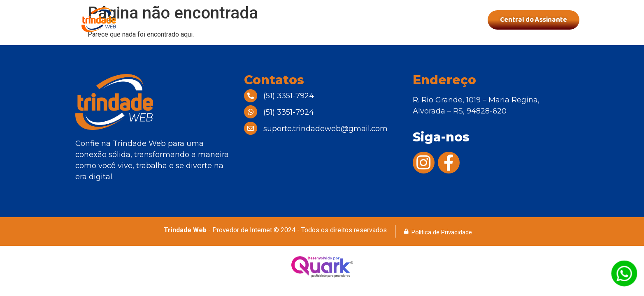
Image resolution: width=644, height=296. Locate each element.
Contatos (442, 20)
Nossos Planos (297, 20)
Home (176, 20)
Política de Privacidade (442, 232)
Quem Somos (229, 20)
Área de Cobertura (374, 20)
